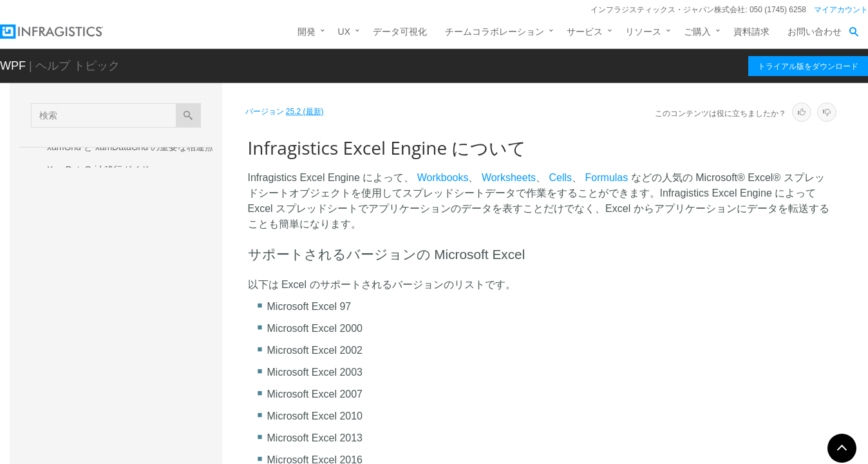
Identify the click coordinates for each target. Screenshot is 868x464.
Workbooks (443, 178)
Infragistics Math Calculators (104, 410)
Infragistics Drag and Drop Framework (123, 273)
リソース (643, 32)
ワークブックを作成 (99, 338)
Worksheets (509, 178)
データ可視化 (400, 32)
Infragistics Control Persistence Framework (133, 250)
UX (344, 32)
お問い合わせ (815, 32)
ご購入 (697, 32)
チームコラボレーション (495, 32)
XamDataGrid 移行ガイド (98, 169)
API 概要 (76, 383)
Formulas (607, 178)
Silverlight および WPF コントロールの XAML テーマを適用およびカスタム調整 (128, 221)
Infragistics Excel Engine (100, 295)
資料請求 (751, 32)
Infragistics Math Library (95, 433)
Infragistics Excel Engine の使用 (122, 360)
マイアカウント (841, 10)
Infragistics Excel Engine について (131, 315)
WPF (13, 66)
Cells (561, 178)
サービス (585, 32)
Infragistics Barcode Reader (103, 192)
